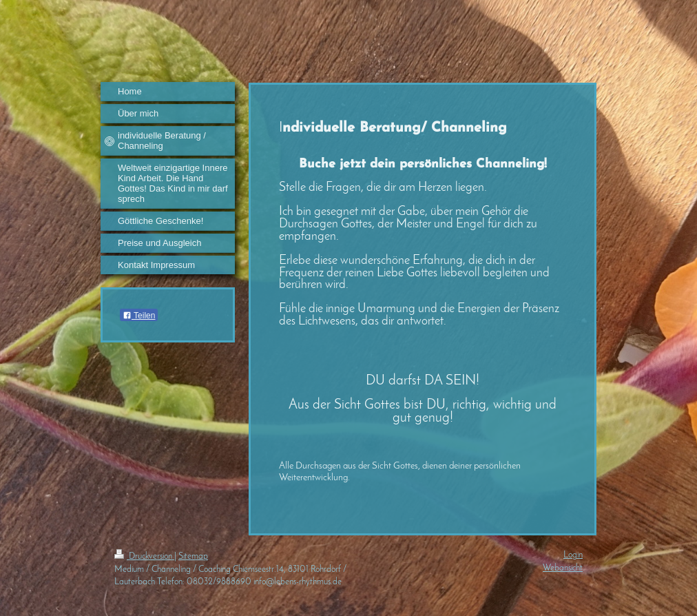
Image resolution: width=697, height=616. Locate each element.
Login (573, 555)
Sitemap (193, 556)
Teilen (139, 316)
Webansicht (563, 568)
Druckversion (144, 556)
